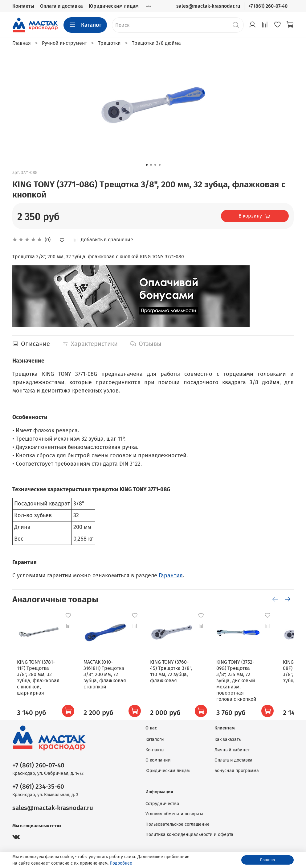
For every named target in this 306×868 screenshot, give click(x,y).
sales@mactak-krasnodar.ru (208, 6)
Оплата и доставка (61, 6)
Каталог (85, 25)
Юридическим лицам (114, 6)
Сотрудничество (162, 804)
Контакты (23, 6)
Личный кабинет (232, 750)
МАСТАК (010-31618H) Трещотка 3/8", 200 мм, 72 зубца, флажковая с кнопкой (108, 681)
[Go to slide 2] (151, 165)
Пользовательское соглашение (177, 824)
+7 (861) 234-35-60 (38, 787)
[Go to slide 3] (155, 165)
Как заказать (228, 739)
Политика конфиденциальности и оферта (189, 835)
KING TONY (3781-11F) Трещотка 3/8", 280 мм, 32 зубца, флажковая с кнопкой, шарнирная (37, 681)
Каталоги (155, 739)
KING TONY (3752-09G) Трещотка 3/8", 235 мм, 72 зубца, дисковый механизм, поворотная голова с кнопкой (255, 684)
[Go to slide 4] (160, 165)
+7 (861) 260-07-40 (268, 6)
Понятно (267, 860)
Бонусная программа (237, 771)
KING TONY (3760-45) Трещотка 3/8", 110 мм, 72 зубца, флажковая (180, 677)
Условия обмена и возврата (174, 814)
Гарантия (171, 575)
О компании (158, 760)
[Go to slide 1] (147, 165)
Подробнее (121, 863)
